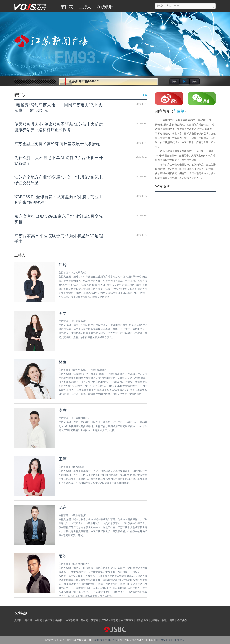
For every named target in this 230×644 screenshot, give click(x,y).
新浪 (172, 620)
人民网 (18, 620)
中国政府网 (72, 620)
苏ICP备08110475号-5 (105, 640)
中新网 (38, 620)
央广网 (49, 620)
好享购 (155, 620)
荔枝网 (84, 620)
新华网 (28, 620)
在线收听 (105, 7)
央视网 (59, 620)
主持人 (85, 7)
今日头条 (182, 620)
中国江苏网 (127, 620)
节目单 (179, 111)
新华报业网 (142, 620)
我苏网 (95, 620)
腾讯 (164, 620)
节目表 (67, 7)
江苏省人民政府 (110, 620)
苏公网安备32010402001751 (170, 640)
